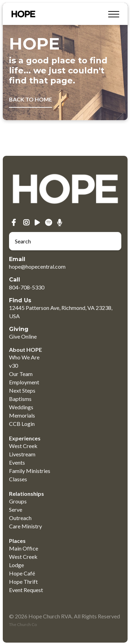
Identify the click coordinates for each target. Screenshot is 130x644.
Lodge (16, 565)
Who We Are (24, 357)
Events (17, 462)
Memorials (22, 415)
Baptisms (20, 399)
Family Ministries (30, 471)
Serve (16, 509)
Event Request (26, 590)
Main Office (24, 548)
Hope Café (22, 573)
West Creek (23, 446)
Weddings (21, 407)
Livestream (22, 454)
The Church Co (23, 624)
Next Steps (22, 390)
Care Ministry (25, 526)
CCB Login (22, 424)
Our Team (21, 374)
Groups (18, 501)
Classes (18, 479)
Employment (24, 382)
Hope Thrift (23, 582)
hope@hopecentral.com (37, 266)
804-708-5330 (27, 287)
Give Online (23, 336)
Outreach (20, 518)
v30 (14, 365)
